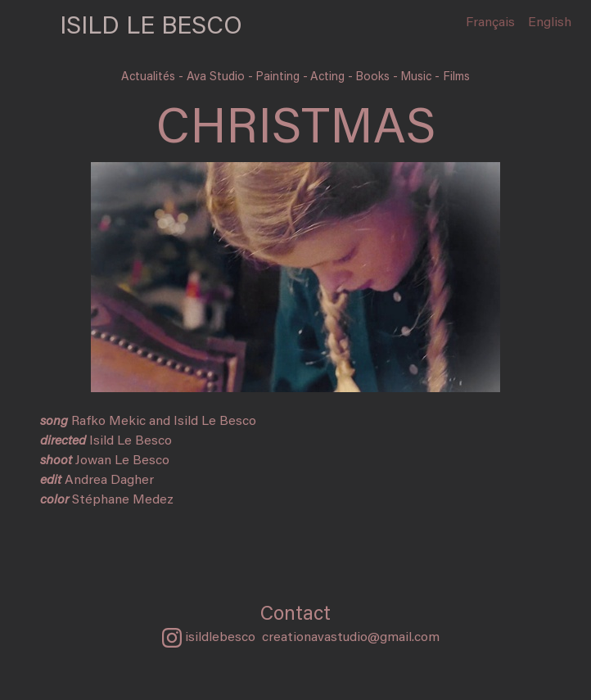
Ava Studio (217, 77)
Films (456, 77)
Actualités (150, 77)
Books (374, 77)
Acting (329, 77)
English (550, 23)
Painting (279, 77)
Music (417, 77)
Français (490, 23)
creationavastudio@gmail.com (351, 638)
